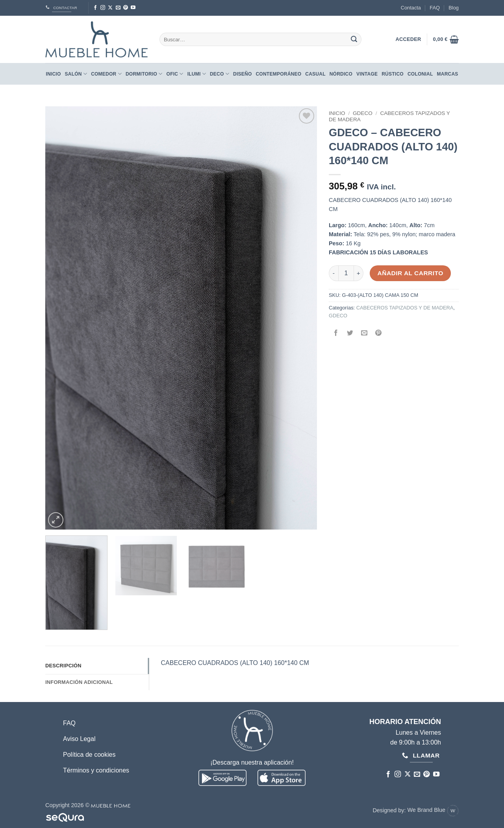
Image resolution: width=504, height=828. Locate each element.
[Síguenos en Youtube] (133, 8)
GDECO (363, 113)
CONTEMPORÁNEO (278, 74)
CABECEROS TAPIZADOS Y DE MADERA (405, 308)
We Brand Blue (433, 810)
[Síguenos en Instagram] (103, 8)
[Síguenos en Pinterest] (126, 8)
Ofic (175, 74)
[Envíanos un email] (118, 8)
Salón (76, 74)
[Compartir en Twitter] (350, 334)
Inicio (53, 74)
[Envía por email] (364, 334)
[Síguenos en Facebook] (95, 8)
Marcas (448, 74)
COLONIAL (420, 74)
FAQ (435, 8)
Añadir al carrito (410, 273)
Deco (220, 74)
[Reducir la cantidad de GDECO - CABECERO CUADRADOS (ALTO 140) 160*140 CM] (334, 273)
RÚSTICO (393, 74)
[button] (446, 39)
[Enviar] (354, 39)
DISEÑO (242, 74)
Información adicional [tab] (79, 682)
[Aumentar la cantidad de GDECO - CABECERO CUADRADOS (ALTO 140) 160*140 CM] (359, 273)
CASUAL (315, 74)
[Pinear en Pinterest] (379, 334)
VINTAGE (367, 74)
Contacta (411, 8)
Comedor (106, 74)
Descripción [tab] (63, 666)
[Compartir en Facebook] (336, 334)
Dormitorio (144, 74)
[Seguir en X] (110, 8)
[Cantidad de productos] (346, 273)
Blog (454, 8)
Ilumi (197, 74)
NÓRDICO (341, 74)
